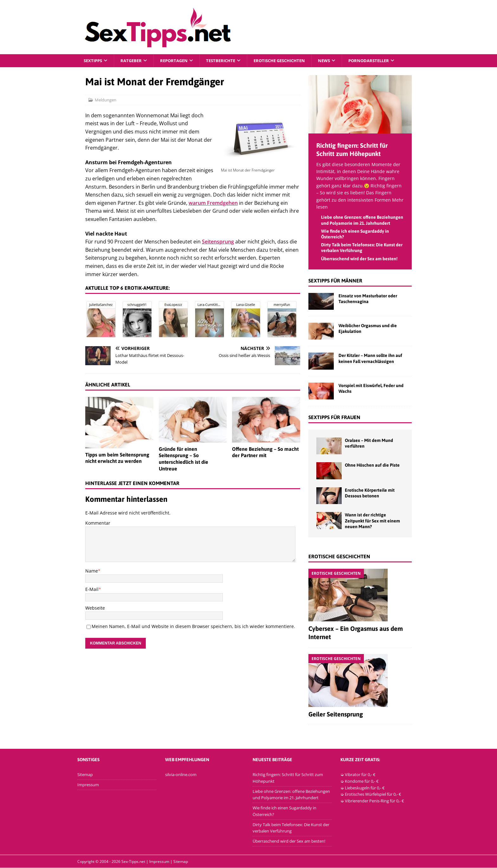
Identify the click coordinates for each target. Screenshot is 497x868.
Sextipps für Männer (335, 281)
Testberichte (227, 61)
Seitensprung (218, 242)
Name (92, 571)
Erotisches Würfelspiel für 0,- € (373, 794)
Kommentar (98, 523)
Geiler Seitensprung (336, 714)
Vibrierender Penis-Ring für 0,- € (374, 801)
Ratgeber (134, 61)
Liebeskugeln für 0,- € (365, 788)
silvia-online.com (181, 775)
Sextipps (94, 61)
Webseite (95, 608)
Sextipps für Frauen (334, 418)
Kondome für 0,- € (362, 781)
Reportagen (178, 61)
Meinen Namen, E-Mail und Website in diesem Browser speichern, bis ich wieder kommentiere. (193, 627)
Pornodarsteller (384, 61)
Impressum (88, 785)
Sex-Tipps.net (133, 862)
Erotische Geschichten (289, 61)
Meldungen (106, 100)
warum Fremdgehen (213, 203)
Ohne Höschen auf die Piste (372, 465)
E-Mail (92, 589)
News (337, 61)
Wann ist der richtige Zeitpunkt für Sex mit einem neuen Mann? (372, 521)
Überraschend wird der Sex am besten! (359, 259)
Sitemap (85, 775)
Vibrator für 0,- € (360, 775)
